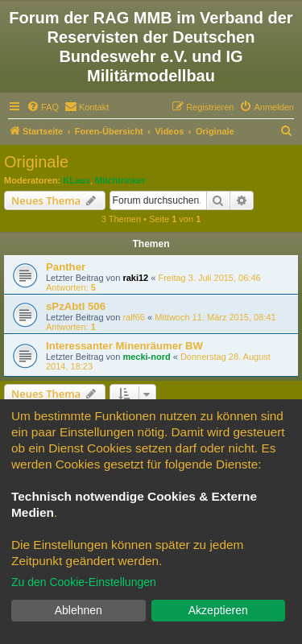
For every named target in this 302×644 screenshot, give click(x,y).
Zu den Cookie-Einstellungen (84, 582)
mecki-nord (146, 357)
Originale (36, 162)
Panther (66, 267)
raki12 (135, 278)
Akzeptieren (218, 610)
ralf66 (134, 317)
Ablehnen (79, 610)
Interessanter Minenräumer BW (124, 346)
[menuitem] (43, 107)
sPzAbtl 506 (76, 306)
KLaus (77, 180)
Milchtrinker (120, 180)
